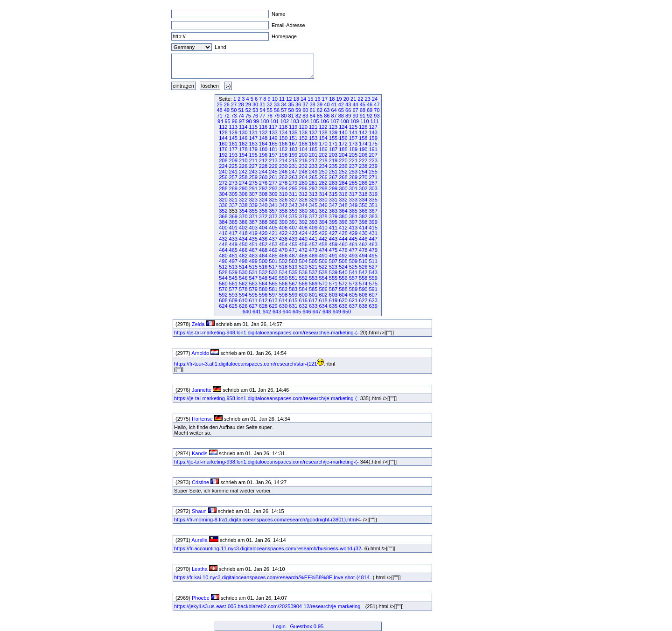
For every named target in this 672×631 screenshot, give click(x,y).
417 (233, 233)
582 (283, 289)
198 (283, 155)
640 (247, 312)
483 (253, 256)
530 (243, 272)
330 (323, 200)
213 (273, 160)
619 (333, 300)
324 (263, 200)
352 (223, 211)
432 (223, 239)
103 (294, 121)
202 (323, 155)
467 (253, 250)
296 (303, 188)
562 (243, 284)
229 (273, 166)
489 (313, 256)
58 (291, 110)
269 (353, 177)
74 (241, 116)
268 (343, 177)
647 (317, 312)
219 (333, 160)
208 (223, 160)
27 (234, 104)
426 (323, 233)
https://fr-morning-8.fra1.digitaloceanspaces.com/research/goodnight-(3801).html (266, 520)
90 (355, 116)
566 (283, 284)
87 (334, 116)
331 (333, 200)
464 (223, 250)
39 (320, 104)
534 (283, 272)
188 (343, 149)
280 (303, 183)
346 (323, 205)
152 (303, 138)
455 (293, 244)
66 (348, 110)
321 (233, 200)
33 (277, 104)
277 (273, 183)
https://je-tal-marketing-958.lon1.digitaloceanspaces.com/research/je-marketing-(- (266, 398)
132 (263, 132)
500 (263, 261)
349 (353, 205)
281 (313, 183)
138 (323, 132)
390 (283, 222)
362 (323, 211)
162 (243, 144)
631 (293, 306)
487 (293, 256)
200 (303, 155)
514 (243, 267)
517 (273, 267)
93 (377, 116)
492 (343, 256)
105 (315, 121)
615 (293, 300)
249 (313, 172)
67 (355, 110)
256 (223, 177)
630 (283, 306)
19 (339, 99)
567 (293, 284)
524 (343, 267)
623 (373, 300)
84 (313, 116)
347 (333, 205)
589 (353, 289)
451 (253, 244)
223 (373, 160)
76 (255, 116)
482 (243, 256)
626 (243, 306)
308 (263, 194)
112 (223, 127)
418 (243, 233)
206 (363, 155)
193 (233, 155)
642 (266, 312)
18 (332, 99)
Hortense (202, 419)
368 (223, 216)
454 (283, 244)
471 (293, 250)
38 (313, 104)
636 (343, 306)
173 (353, 144)
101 (274, 121)
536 (303, 272)
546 (243, 278)
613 (273, 300)
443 (333, 239)
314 (323, 194)
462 (363, 244)
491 (333, 256)
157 (353, 138)
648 (327, 312)
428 (343, 233)
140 (343, 132)
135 (293, 132)
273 (233, 183)
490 (323, 256)
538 (323, 272)
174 (363, 144)
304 (223, 194)
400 (223, 228)
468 (263, 250)
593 (233, 295)
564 (263, 284)
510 (363, 261)
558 (363, 278)
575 (373, 284)
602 (323, 295)
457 (313, 244)
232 (303, 166)
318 (363, 194)
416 (223, 233)
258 (243, 177)
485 (273, 256)
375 (293, 216)
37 (305, 104)
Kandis (200, 453)
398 (363, 222)
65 (341, 110)
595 (253, 295)
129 (233, 132)
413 (353, 228)
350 (363, 205)
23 (368, 99)
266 (323, 177)
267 (333, 177)
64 (334, 110)
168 (303, 144)
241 (233, 172)
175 (373, 144)
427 (333, 233)
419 (253, 233)
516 (263, 267)
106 (324, 121)
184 (303, 149)
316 (343, 194)
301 (353, 188)
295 (293, 188)
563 (253, 284)
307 (253, 194)
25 (219, 104)
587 (333, 289)
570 (323, 284)
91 (363, 116)
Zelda (198, 324)
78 (270, 116)
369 (233, 216)
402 (243, 228)
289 (233, 188)
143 (373, 132)
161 (233, 144)
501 (273, 261)
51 (241, 110)
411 (333, 228)
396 (343, 222)
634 (323, 306)
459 (333, 244)
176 (223, 149)
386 (243, 222)
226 (243, 166)
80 (284, 116)
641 (257, 312)
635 (333, 306)
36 (298, 104)
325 (273, 200)
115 (253, 127)
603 (333, 295)
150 (283, 138)
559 (373, 278)
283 (333, 183)
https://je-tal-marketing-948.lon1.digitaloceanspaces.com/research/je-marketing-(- (266, 333)
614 (283, 300)
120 (303, 127)
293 (273, 188)
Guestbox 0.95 (307, 626)
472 (303, 250)
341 (273, 205)
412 (343, 228)
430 (363, 233)
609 (233, 300)
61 (313, 110)
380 (343, 216)
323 (253, 200)
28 (241, 104)
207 (373, 155)
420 (263, 233)
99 (256, 121)
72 (227, 116)
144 (223, 138)
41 (334, 104)
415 (373, 228)
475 (333, 250)
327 (293, 200)
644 (287, 312)
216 (303, 160)
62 (320, 110)
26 (227, 104)
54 (262, 110)
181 (273, 149)
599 (293, 295)
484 (263, 256)
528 (223, 272)
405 (273, 228)
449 (233, 244)
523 (333, 267)
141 (353, 132)
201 (313, 155)
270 (363, 177)
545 (233, 278)
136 (303, 132)
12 (289, 99)
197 (273, 155)
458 (323, 244)
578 (243, 289)
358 (283, 211)
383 (373, 216)
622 (363, 300)
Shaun (199, 511)
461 (353, 244)
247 (293, 172)
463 (373, 244)
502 (283, 261)
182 (283, 149)
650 (347, 312)
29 (248, 104)
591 (373, 289)
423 (293, 233)
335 (373, 200)
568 (303, 284)
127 (373, 127)
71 (219, 116)
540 (343, 272)
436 (263, 239)
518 (283, 267)
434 (243, 239)
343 (293, 205)
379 (333, 216)
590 (363, 289)
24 (375, 99)
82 (298, 116)
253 (353, 172)
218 (323, 160)
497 (233, 261)
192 (223, 155)
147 (253, 138)
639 (373, 306)
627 (253, 306)
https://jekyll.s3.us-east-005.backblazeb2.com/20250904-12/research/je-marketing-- (269, 606)
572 (343, 284)
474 (323, 250)
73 (234, 116)
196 (263, 155)
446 (363, 239)
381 (353, 216)
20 (346, 99)
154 (323, 138)
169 (313, 144)
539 (333, 272)
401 (233, 228)
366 (363, 211)
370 (243, 216)
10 (275, 99)
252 (343, 172)
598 (283, 295)
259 (253, 177)
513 (233, 267)
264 (303, 177)
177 (233, 149)
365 (353, 211)
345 (313, 205)
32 (270, 104)
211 (253, 160)
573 (353, 284)
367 (373, 211)
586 (323, 289)
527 (373, 267)
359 (293, 211)
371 (253, 216)
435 (253, 239)
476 (343, 250)
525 (353, 267)
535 (293, 272)
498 (243, 261)
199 (293, 155)
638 (363, 306)
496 (223, 261)
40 (327, 104)
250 (323, 172)
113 (233, 127)
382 (363, 216)
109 (355, 121)
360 (303, 211)
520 (303, 267)
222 (363, 160)
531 (253, 272)
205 (353, 155)
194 (243, 155)
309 (273, 194)
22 (360, 99)
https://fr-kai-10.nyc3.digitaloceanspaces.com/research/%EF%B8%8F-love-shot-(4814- (273, 577)
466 (243, 250)
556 (343, 278)
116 (263, 127)
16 (318, 99)
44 (355, 104)
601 (313, 295)
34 (284, 104)
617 (313, 300)
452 (263, 244)
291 (253, 188)
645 (297, 312)
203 (333, 155)
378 (323, 216)
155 (333, 138)
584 (303, 289)
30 (255, 104)
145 (233, 138)
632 (303, 306)
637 (353, 306)
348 (343, 205)
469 (273, 250)
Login (279, 626)
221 (353, 160)
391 (293, 222)
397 (353, 222)
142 (363, 132)
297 (313, 188)
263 (293, 177)
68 (363, 110)
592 (223, 295)
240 (223, 172)
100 (265, 121)
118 (283, 127)
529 (233, 272)
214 (283, 160)
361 (313, 211)
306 (243, 194)
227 (253, 166)
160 (223, 144)
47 (377, 104)
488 (303, 256)
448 (223, 244)
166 (283, 144)
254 (363, 172)
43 (348, 104)
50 (234, 110)
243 (253, 172)
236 (343, 166)
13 (296, 99)
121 (313, 127)
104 (305, 121)
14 (303, 99)
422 (283, 233)
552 (303, 278)
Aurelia (199, 540)
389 (273, 222)
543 (373, 272)
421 (273, 233)
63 (327, 110)
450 (243, 244)
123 (333, 127)
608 (223, 300)
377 (313, 216)
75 (248, 116)
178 (243, 149)
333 (353, 200)
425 (313, 233)
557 (353, 278)
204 (343, 155)
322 (243, 200)
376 (303, 216)
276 (263, 183)
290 (243, 188)
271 (373, 177)
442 (323, 239)
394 (323, 222)
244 (263, 172)
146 (243, 138)
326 (283, 200)
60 (305, 110)
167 (293, 144)
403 (253, 228)
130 (243, 132)
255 (373, 172)
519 (293, 267)
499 (253, 261)
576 (223, 289)
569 (313, 284)
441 (313, 239)
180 (263, 149)
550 (283, 278)
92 (370, 116)
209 (233, 160)
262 (283, 177)
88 (341, 116)
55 (270, 110)
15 (310, 99)
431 (373, 233)
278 (283, 183)
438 (283, 239)
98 (249, 121)
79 (277, 116)
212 (263, 160)
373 (273, 216)
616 (303, 300)
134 (283, 132)
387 (253, 222)
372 (263, 216)
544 (223, 278)
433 (233, 239)
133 (273, 132)
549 (273, 278)
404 (263, 228)
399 (373, 222)
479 (373, 250)
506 (323, 261)
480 (223, 256)
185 (313, 149)
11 (282, 99)
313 (313, 194)
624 (223, 306)
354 (243, 211)
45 (363, 104)
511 (373, 261)
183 (293, 149)
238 (363, 166)
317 (353, 194)
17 (325, 99)
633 (313, 306)
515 (253, 267)
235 (333, 166)
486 (283, 256)
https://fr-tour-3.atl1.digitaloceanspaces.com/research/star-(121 (245, 364)
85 (320, 116)
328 (303, 200)
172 (343, 144)
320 (223, 200)
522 (323, 267)
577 (233, 289)
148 (263, 138)
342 (283, 205)
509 (353, 261)
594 (243, 295)
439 (293, 239)
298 (323, 188)
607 (373, 295)
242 (243, 172)
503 (293, 261)
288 (223, 188)
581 (273, 289)
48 (219, 110)
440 (303, 239)
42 (341, 104)
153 (313, 138)
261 (273, 177)
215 (293, 160)
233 (313, 166)
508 (343, 261)
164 (263, 144)
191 (373, 149)
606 (363, 295)
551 (293, 278)
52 (248, 110)
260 (263, 177)
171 (333, 144)
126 (363, 127)
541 (353, 272)
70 (377, 110)
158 (363, 138)
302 (363, 188)
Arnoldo (200, 353)
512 (223, 267)
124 (343, 127)
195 (253, 155)
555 (333, 278)
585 (313, 289)
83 (305, 116)
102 (285, 121)
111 (375, 121)
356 (263, 211)
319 (373, 194)
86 (327, 116)
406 (283, 228)
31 (262, 104)
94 (220, 121)
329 (313, 200)
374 (283, 216)
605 (353, 295)
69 (370, 110)
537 (313, 272)
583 (293, 289)
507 (333, 261)
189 (353, 149)
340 (263, 205)
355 (253, 211)
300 (343, 188)
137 (313, 132)
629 (273, 306)
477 (353, 250)
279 (293, 183)
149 (273, 138)
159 (373, 138)
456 (303, 244)
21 (353, 99)
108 (344, 121)
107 (335, 121)
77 (262, 116)
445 (353, 239)
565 (273, 284)
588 (343, 289)
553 (313, 278)
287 (373, 183)
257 (233, 177)
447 (373, 239)
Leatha (200, 569)
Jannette (202, 390)
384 (223, 222)
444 (343, 239)
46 (370, 104)
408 (303, 228)
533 (273, 272)
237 (353, 166)
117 (273, 127)
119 (293, 127)
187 (333, 149)
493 (353, 256)
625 (233, 306)
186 (323, 149)
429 (353, 233)
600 (303, 295)
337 (233, 205)
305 (233, 194)
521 (313, 267)
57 (284, 110)
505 (313, 261)
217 (313, 160)
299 (333, 188)
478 (363, 250)
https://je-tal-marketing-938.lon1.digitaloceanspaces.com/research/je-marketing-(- (266, 462)
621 (353, 300)
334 (363, 200)
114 (243, 127)
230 (283, 166)
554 (323, 278)
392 (303, 222)
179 (253, 149)
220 (343, 160)
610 (243, 300)
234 (323, 166)
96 (235, 121)
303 (373, 188)
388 (263, 222)
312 (303, 194)
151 (293, 138)
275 (253, 183)
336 (223, 205)
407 (293, 228)
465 (233, 250)
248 (303, 172)
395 (333, 222)
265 (313, 177)
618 (323, 300)
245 (273, 172)
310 (283, 194)
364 (343, 211)
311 (293, 194)
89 (348, 116)
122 (323, 127)
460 (343, 244)
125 (353, 127)
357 (273, 211)
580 (263, 289)
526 (363, 267)
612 (263, 300)
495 (373, 256)
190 (363, 149)
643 (277, 312)
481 (233, 256)
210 (243, 160)
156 (343, 138)
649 (336, 312)
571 (333, 284)
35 (291, 104)
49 (227, 110)
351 (373, 205)
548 (263, 278)
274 (243, 183)
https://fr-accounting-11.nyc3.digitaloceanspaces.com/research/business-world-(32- (269, 548)
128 (223, 132)
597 (273, 295)
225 (233, 166)
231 (293, 166)
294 (283, 188)
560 (223, 284)
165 (273, 144)
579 (253, 289)
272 (223, 183)
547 (253, 278)
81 (291, 116)
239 (373, 166)
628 (263, 306)
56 (277, 110)
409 (313, 228)
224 (223, 166)
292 (263, 188)
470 (283, 250)
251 (333, 172)
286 (363, 183)
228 (263, 166)
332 (343, 200)
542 (363, 272)
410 (323, 228)
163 (253, 144)
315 (333, 194)
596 (263, 295)
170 (323, 144)
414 (363, 228)
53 (255, 110)
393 (313, 222)
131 (253, 132)
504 (303, 261)
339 (253, 205)
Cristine (200, 482)
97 (242, 121)
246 (283, 172)
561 (233, 284)
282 (323, 183)
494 (363, 256)
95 (227, 121)
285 (353, 183)
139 (333, 132)
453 (273, 244)
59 (298, 110)
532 (263, 272)
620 (343, 300)
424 (303, 233)
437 (273, 239)
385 (233, 222)
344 (303, 205)
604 (343, 295)
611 (253, 300)
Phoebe (201, 598)
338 (243, 205)
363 (333, 211)
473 (313, 250)
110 (364, 121)
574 (363, 284)
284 (343, 183)
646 (307, 312)
